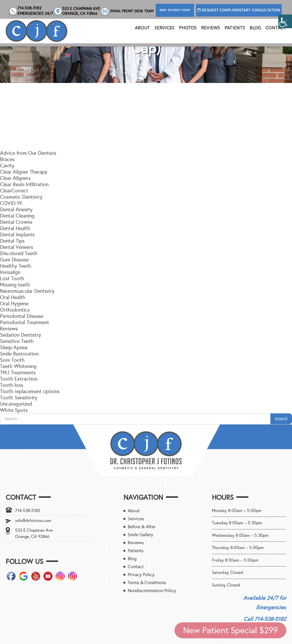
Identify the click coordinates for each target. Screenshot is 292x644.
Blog (255, 28)
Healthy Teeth (16, 266)
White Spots (14, 410)
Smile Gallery (140, 535)
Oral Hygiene (14, 304)
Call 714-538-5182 (265, 619)
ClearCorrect (14, 191)
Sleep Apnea (14, 348)
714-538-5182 (28, 511)
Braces (7, 159)
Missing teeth (15, 285)
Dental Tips (12, 241)
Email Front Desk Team (128, 11)
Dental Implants (17, 235)
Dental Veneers (17, 247)
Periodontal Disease (22, 316)
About (142, 28)
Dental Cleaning (17, 216)
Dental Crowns (16, 222)
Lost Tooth (12, 279)
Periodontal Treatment (25, 322)
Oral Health (13, 297)
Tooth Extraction (19, 379)
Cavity (7, 166)
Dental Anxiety (16, 210)
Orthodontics (15, 310)
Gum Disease (14, 260)
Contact (276, 28)
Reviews (9, 329)
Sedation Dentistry (21, 335)
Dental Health (15, 228)
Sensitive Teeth (17, 341)
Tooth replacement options (30, 391)
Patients (235, 28)
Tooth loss (12, 385)
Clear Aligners (15, 178)
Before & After (142, 527)
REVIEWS (210, 28)
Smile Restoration (19, 354)
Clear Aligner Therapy (24, 172)
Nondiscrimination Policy (152, 591)
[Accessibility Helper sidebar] (285, 21)
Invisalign (10, 272)
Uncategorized (16, 404)
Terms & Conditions (147, 583)
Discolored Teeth (19, 253)
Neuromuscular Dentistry (27, 291)
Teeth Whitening (18, 366)
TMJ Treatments (18, 373)
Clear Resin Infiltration (24, 184)
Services (164, 28)
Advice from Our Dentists (28, 153)
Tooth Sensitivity (19, 398)
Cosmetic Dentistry (21, 197)
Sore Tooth (12, 360)
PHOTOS (188, 28)
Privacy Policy (141, 575)
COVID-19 (11, 203)
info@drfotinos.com (33, 521)
